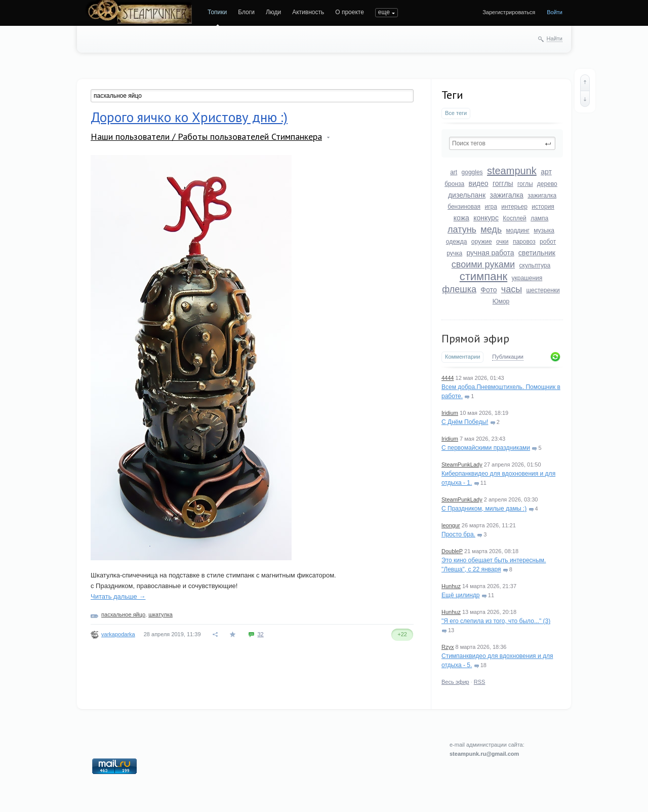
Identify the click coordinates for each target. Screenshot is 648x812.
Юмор (501, 301)
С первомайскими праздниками (486, 448)
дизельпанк (467, 195)
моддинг (518, 230)
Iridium (450, 413)
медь (491, 229)
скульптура (535, 265)
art (454, 172)
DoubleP (452, 551)
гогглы (503, 183)
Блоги (246, 12)
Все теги (456, 113)
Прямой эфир (475, 338)
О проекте (350, 12)
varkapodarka (118, 634)
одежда (457, 242)
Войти (555, 12)
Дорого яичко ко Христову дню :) (189, 117)
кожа (461, 218)
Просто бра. (458, 534)
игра (491, 207)
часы (512, 289)
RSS (480, 682)
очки (502, 242)
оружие (482, 242)
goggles (472, 172)
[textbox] (502, 143)
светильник (537, 253)
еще (384, 12)
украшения (527, 278)
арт (546, 172)
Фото (489, 290)
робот (548, 242)
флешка (459, 289)
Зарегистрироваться (509, 12)
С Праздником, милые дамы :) (484, 509)
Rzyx (448, 647)
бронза (454, 184)
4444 (448, 378)
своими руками (483, 264)
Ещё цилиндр (460, 595)
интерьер (514, 207)
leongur (451, 525)
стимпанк (483, 276)
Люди (273, 12)
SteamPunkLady (462, 465)
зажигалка (507, 195)
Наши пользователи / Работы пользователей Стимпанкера (206, 137)
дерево (547, 184)
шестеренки (543, 290)
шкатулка (160, 614)
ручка (454, 253)
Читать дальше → (118, 596)
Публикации (508, 357)
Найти (555, 38)
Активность (308, 12)
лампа (539, 218)
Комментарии (462, 357)
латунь (462, 229)
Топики (217, 12)
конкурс (486, 218)
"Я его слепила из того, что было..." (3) (496, 621)
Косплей (515, 218)
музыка (544, 230)
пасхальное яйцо (123, 614)
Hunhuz (451, 586)
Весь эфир (455, 682)
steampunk (512, 171)
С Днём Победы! (465, 422)
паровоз (524, 242)
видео (479, 183)
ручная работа (490, 253)
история (543, 207)
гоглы (525, 184)
